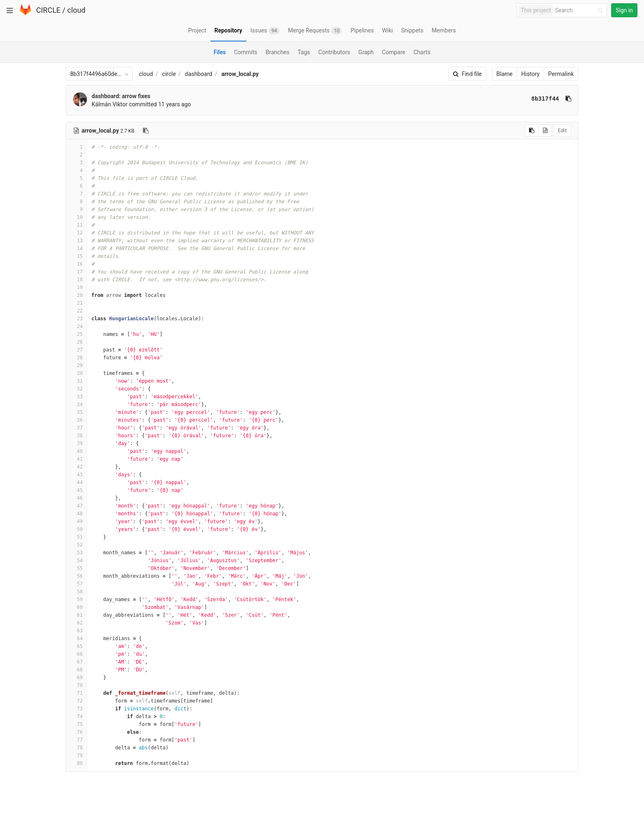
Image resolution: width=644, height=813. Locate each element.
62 (76, 623)
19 (76, 287)
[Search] (580, 10)
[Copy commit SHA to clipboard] (568, 99)
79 (76, 756)
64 (76, 638)
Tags (304, 52)
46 (76, 498)
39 (76, 443)
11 (76, 225)
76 (76, 732)
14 (76, 248)
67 (76, 662)
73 (76, 709)
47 (76, 506)
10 (76, 217)
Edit (562, 130)
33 (76, 397)
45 (76, 490)
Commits (246, 52)
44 (76, 482)
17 (76, 272)
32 (76, 389)
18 (76, 280)
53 (76, 553)
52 (76, 545)
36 (76, 420)
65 (76, 646)
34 (76, 404)
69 (76, 677)
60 (76, 607)
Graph (366, 52)
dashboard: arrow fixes (121, 96)
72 (76, 701)
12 (76, 233)
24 (76, 326)
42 (76, 467)
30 (76, 373)
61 (76, 615)
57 (76, 584)
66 (76, 654)
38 (76, 436)
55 (76, 568)
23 (76, 319)
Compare (394, 52)
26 (76, 342)
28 (76, 358)
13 (76, 241)
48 (76, 514)
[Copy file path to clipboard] (146, 131)
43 (76, 475)
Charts (422, 52)
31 (76, 381)
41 (76, 459)
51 (76, 537)
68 (76, 670)
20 (76, 295)
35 (76, 412)
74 (76, 717)
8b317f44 (545, 99)
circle (169, 74)
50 (76, 529)
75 (76, 724)
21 (76, 303)
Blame (505, 74)
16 (76, 264)
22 (76, 311)
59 (76, 599)
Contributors (334, 52)
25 (76, 334)
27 (76, 350)
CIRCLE (48, 10)
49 (76, 521)
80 (76, 763)
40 (76, 451)
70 (76, 685)
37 (76, 428)
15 (76, 256)
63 (76, 631)
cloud (76, 10)
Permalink (561, 74)
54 (76, 560)
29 (76, 365)
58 (76, 592)
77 (76, 740)
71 (76, 693)
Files (220, 52)
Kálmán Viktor (110, 104)
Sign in (624, 10)
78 (76, 748)
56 (76, 576)
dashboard (198, 74)
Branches (278, 52)
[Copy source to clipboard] (532, 131)
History (530, 74)
